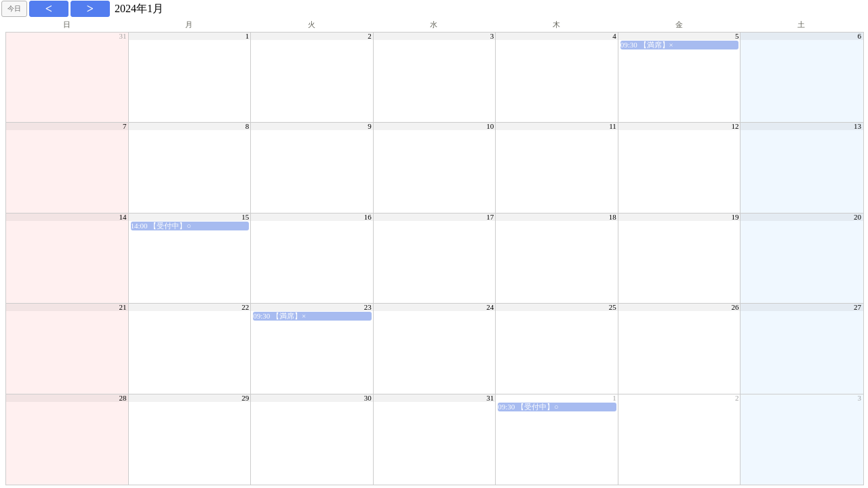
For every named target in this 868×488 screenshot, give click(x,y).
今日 (14, 8)
